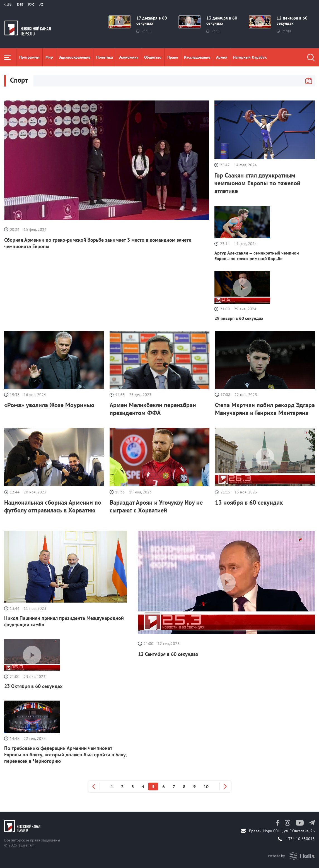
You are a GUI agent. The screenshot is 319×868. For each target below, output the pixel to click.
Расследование (197, 57)
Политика (105, 57)
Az (41, 4)
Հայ (8, 4)
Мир (49, 57)
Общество (153, 57)
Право (173, 57)
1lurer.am (26, 845)
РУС (31, 4)
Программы (29, 57)
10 (206, 787)
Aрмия (222, 57)
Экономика (129, 57)
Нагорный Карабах (250, 57)
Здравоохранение (75, 57)
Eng (20, 4)
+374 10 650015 (300, 839)
